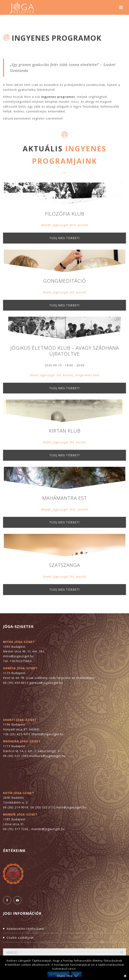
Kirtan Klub (65, 431)
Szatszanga (64, 565)
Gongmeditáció (65, 281)
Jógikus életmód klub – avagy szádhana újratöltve (65, 351)
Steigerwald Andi (87, 375)
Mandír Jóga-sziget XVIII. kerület (65, 225)
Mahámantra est (64, 498)
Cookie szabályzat (20, 938)
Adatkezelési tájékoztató (25, 929)
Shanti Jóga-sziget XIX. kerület (64, 292)
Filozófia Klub (65, 214)
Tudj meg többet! (64, 238)
